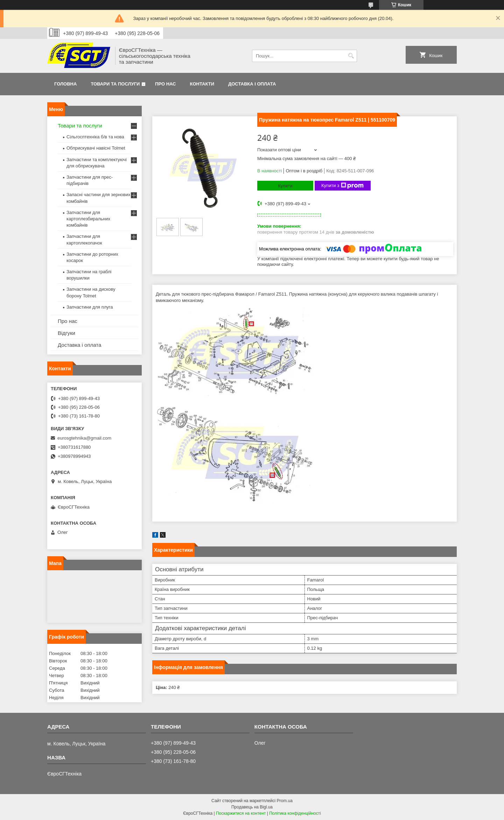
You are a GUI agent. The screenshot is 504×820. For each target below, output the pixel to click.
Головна (65, 84)
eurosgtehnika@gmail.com (84, 438)
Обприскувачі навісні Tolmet (96, 148)
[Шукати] (351, 56)
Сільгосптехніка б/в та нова (95, 137)
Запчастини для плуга (90, 307)
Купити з (342, 186)
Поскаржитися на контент (241, 813)
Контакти (202, 84)
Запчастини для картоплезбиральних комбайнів (88, 219)
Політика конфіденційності (295, 813)
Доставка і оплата (252, 84)
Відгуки (66, 333)
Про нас (165, 84)
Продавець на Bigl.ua (252, 807)
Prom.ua (285, 801)
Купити (285, 186)
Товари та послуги (115, 84)
